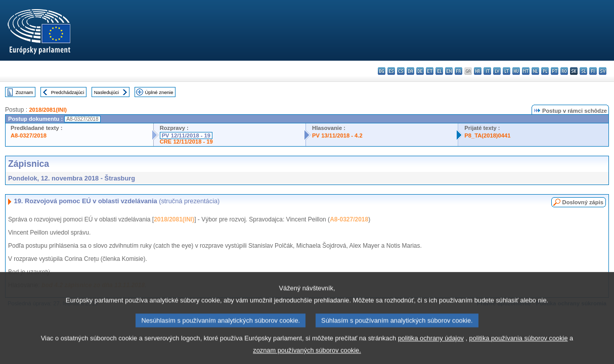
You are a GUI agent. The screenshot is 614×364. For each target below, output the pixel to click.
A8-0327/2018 (29, 135)
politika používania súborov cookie (519, 345)
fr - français (458, 71)
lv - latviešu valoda (497, 71)
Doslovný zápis (583, 202)
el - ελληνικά (439, 71)
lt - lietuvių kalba (507, 71)
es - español (391, 71)
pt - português (555, 71)
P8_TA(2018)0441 (487, 135)
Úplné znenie (159, 92)
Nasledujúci (107, 92)
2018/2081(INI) (48, 110)
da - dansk (410, 71)
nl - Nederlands (535, 71)
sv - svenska (603, 71)
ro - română (564, 71)
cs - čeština (401, 71)
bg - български (382, 71)
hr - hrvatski (478, 71)
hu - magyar (516, 71)
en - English (449, 71)
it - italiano (487, 71)
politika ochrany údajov (431, 345)
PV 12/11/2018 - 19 (186, 135)
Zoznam (25, 92)
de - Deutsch (420, 71)
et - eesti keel (430, 71)
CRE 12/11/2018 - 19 (186, 142)
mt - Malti (526, 71)
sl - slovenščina (583, 71)
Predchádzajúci (68, 92)
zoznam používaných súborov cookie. (307, 357)
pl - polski (545, 71)
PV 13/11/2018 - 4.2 (337, 135)
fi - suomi (593, 71)
